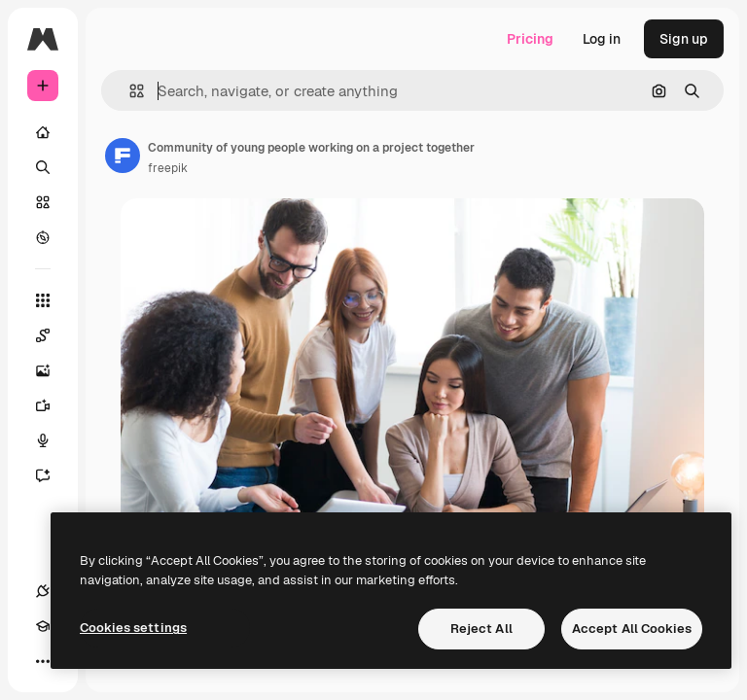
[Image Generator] (53, 370)
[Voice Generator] (53, 440)
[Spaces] (53, 335)
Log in (602, 39)
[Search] (43, 167)
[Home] (43, 132)
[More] (43, 661)
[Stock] (43, 202)
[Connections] (43, 591)
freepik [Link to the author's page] (168, 168)
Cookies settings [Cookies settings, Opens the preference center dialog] (133, 628)
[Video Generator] (53, 405)
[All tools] (43, 300)
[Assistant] (53, 475)
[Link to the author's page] (123, 156)
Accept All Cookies (632, 629)
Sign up (684, 39)
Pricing (530, 39)
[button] (129, 91)
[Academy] (43, 626)
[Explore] (43, 237)
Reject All (481, 629)
